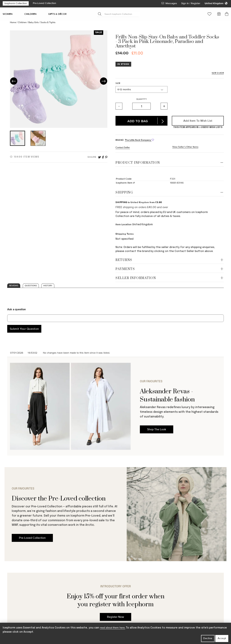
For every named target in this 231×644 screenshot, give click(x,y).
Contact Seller (123, 147)
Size (118, 83)
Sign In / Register (191, 3)
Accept (222, 638)
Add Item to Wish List (198, 121)
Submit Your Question (24, 329)
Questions (31, 286)
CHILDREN (30, 14)
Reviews (14, 286)
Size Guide (218, 73)
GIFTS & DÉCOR (57, 14)
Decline (208, 638)
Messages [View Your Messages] (169, 3)
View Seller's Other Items (185, 147)
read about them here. (113, 628)
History (48, 286)
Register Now (115, 617)
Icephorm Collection (16, 3)
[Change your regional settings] (216, 3)
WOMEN (8, 14)
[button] (209, 14)
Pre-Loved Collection (44, 3)
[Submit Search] (100, 14)
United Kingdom (140, 202)
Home (13, 22)
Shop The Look (157, 429)
